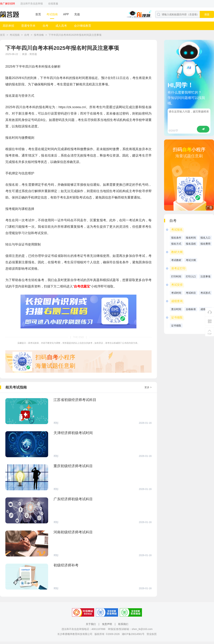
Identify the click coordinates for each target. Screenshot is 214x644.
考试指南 (52, 14)
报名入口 (205, 238)
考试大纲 (191, 260)
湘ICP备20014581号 (133, 634)
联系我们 (123, 624)
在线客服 (53, 4)
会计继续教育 (83, 26)
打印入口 (191, 276)
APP (66, 14)
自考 (45, 26)
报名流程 (191, 244)
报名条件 (176, 238)
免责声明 (107, 624)
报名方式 (176, 244)
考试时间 (176, 293)
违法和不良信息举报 (32, 4)
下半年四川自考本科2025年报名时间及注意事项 (75, 35)
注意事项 (205, 276)
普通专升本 (28, 26)
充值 (77, 14)
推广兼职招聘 (7, 4)
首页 (38, 14)
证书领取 (176, 326)
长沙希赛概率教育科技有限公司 (75, 634)
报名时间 (191, 238)
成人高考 (61, 26)
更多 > (148, 387)
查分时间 (176, 309)
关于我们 (91, 624)
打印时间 (176, 276)
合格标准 (191, 309)
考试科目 (191, 293)
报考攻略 (39, 35)
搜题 (207, 14)
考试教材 (176, 260)
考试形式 (205, 293)
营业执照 (152, 634)
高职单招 (8, 26)
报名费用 (205, 244)
